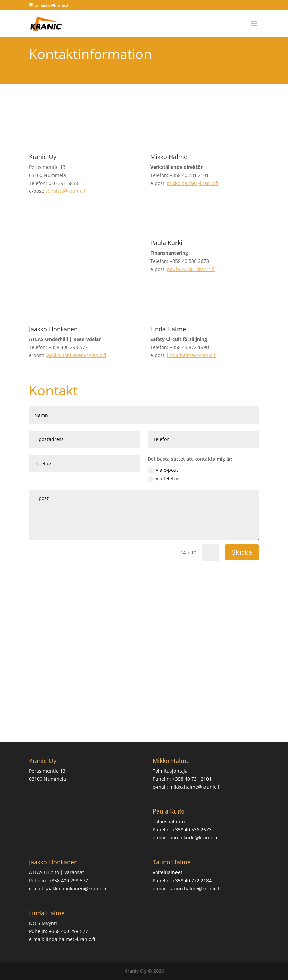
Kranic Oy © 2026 (144, 971)
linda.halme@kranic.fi (192, 355)
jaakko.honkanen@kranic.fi (76, 355)
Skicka (242, 552)
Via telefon (164, 479)
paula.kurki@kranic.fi (191, 269)
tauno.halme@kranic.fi (195, 889)
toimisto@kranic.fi (66, 191)
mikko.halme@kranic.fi (193, 183)
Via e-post (163, 470)
